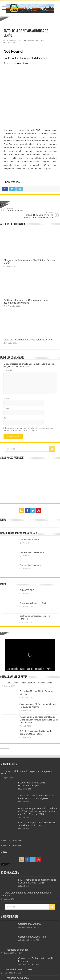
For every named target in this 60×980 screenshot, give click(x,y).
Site (5, 418)
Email (7, 408)
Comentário (10, 370)
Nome (7, 398)
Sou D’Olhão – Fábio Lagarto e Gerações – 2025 (29, 669)
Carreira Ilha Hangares (30, 565)
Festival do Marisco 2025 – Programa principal (33, 784)
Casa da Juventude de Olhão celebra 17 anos (28, 340)
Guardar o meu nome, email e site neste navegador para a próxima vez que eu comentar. (29, 429)
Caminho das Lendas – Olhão (33, 603)
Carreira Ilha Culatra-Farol (32, 552)
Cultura (42, 41)
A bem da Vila (32, 41)
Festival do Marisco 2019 (19, 969)
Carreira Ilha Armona (29, 539)
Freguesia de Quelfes (17, 978)
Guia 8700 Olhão (27, 590)
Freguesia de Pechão (17, 950)
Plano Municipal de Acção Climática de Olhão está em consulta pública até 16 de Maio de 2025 (39, 720)
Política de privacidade (11, 840)
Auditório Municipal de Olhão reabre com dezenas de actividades (26, 301)
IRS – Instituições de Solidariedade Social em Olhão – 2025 (37, 824)
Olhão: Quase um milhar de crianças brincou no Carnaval (37, 215)
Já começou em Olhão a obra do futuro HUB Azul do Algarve (36, 797)
